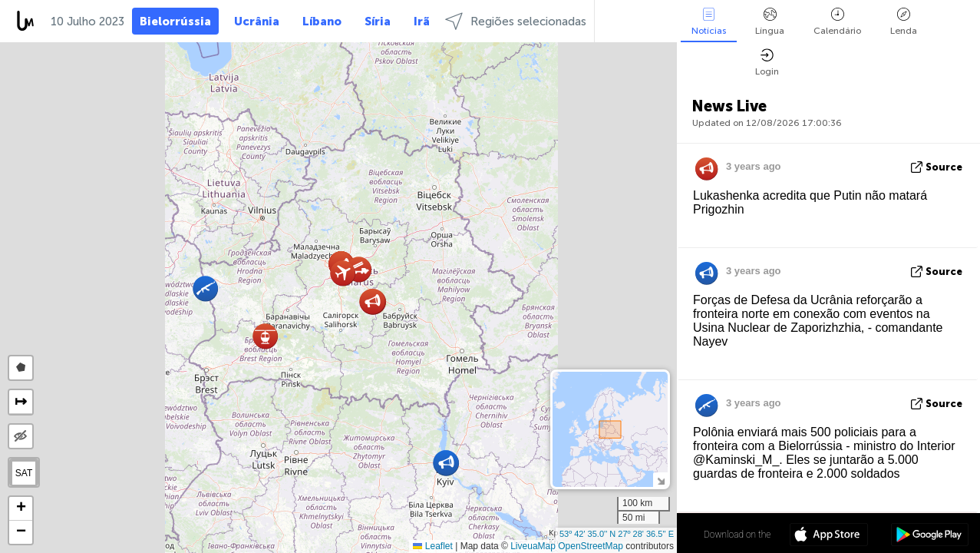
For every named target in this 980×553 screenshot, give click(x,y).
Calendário (837, 22)
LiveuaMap (533, 546)
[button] (265, 336)
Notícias (709, 22)
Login (767, 63)
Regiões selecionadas (516, 21)
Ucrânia (257, 22)
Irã (422, 22)
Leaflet (432, 546)
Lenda (904, 22)
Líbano (322, 22)
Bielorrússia (175, 22)
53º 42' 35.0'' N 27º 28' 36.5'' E (617, 534)
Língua (770, 22)
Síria (378, 22)
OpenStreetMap (591, 546)
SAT (24, 473)
